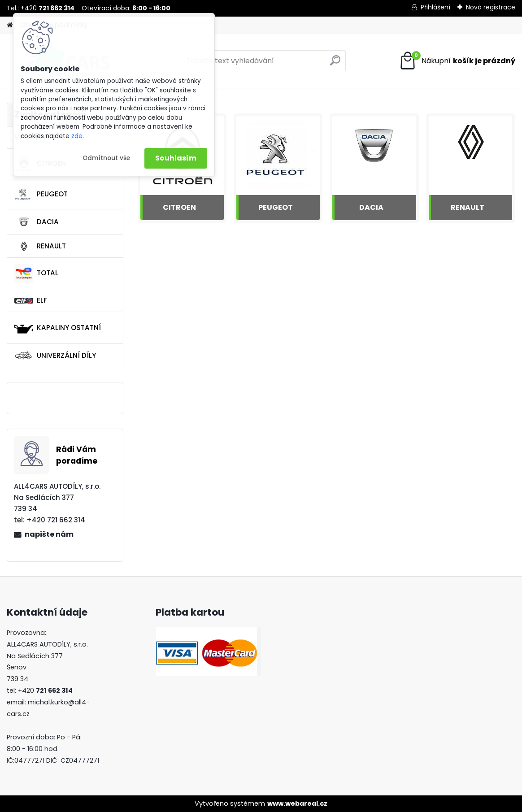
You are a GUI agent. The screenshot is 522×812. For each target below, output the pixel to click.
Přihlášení (435, 7)
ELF (31, 300)
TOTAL (36, 274)
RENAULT (40, 246)
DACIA (37, 222)
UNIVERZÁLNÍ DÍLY (55, 356)
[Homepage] (10, 25)
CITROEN (179, 207)
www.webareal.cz (297, 803)
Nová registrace (491, 7)
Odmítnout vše (106, 158)
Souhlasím (176, 158)
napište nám (49, 534)
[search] (335, 64)
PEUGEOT (41, 194)
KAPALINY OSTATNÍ (58, 328)
